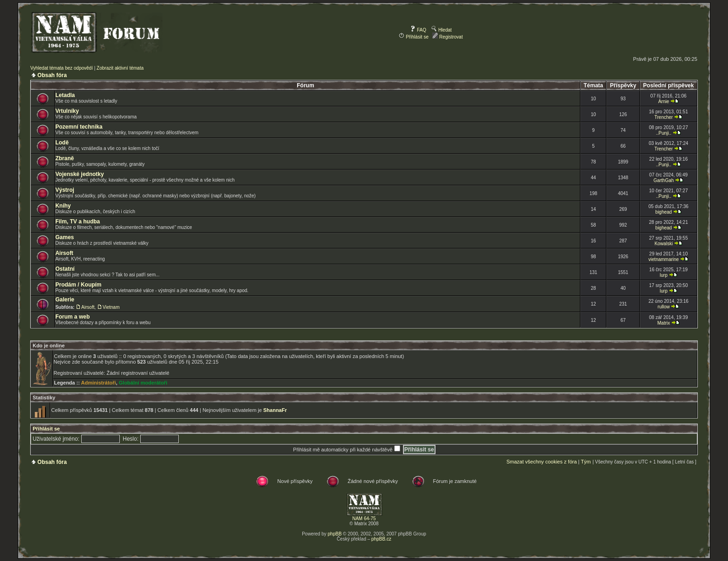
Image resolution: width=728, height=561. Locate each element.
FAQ (418, 30)
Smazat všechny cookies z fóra (542, 462)
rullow (663, 307)
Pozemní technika (79, 127)
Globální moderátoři (143, 383)
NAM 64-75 (364, 519)
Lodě (62, 143)
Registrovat (447, 37)
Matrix (664, 323)
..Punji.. (664, 133)
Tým (586, 462)
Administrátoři (98, 383)
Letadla (65, 95)
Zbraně (65, 158)
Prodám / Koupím (78, 285)
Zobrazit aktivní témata (120, 68)
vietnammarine (664, 259)
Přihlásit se (414, 37)
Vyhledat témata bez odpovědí (62, 68)
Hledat (442, 30)
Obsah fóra (52, 75)
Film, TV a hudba (78, 222)
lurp (664, 275)
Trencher (664, 117)
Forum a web (72, 317)
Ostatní (65, 269)
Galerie (65, 300)
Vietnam (111, 307)
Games (65, 237)
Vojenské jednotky (79, 174)
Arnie (664, 101)
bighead (664, 212)
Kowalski (664, 244)
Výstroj (65, 190)
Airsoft (64, 253)
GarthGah (663, 180)
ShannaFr (275, 410)
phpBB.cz (381, 539)
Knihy (63, 206)
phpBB (335, 534)
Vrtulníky (67, 111)
